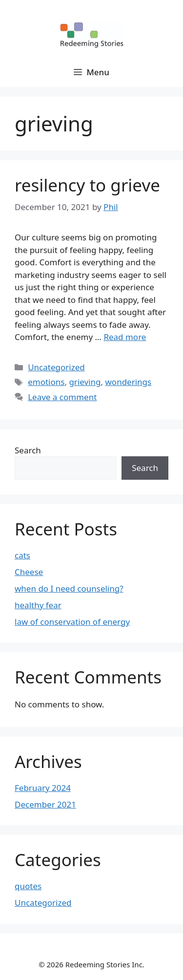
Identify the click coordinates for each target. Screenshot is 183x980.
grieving (85, 382)
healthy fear (38, 605)
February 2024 (43, 788)
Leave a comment (62, 397)
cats (22, 555)
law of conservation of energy (72, 622)
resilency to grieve (87, 185)
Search (28, 450)
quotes (28, 886)
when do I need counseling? (69, 588)
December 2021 (45, 804)
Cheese (29, 572)
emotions (46, 382)
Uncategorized (56, 367)
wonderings (128, 382)
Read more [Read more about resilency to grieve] (125, 337)
